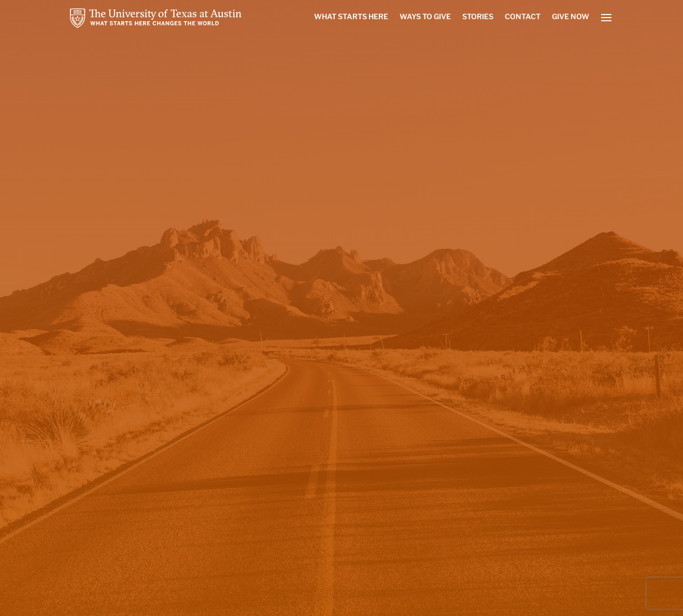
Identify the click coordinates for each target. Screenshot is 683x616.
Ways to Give (425, 17)
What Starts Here (351, 17)
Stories (478, 17)
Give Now (571, 17)
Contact (523, 17)
